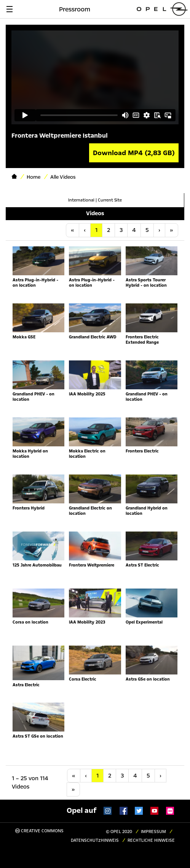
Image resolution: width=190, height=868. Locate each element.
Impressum (153, 832)
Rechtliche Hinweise (151, 840)
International (81, 200)
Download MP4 (134, 153)
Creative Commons (39, 831)
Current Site (110, 200)
